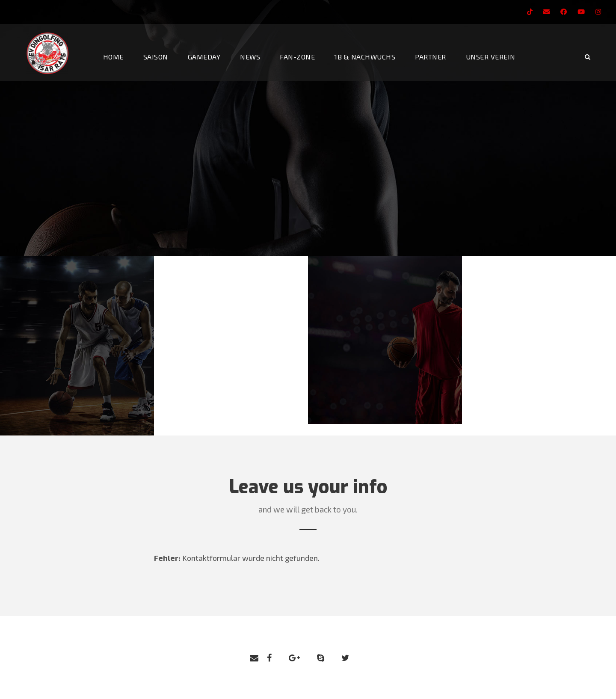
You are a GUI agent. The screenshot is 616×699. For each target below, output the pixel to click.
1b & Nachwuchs (365, 57)
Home (113, 57)
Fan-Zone (297, 57)
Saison (156, 57)
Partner (431, 57)
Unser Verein (491, 57)
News (250, 57)
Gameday (204, 57)
